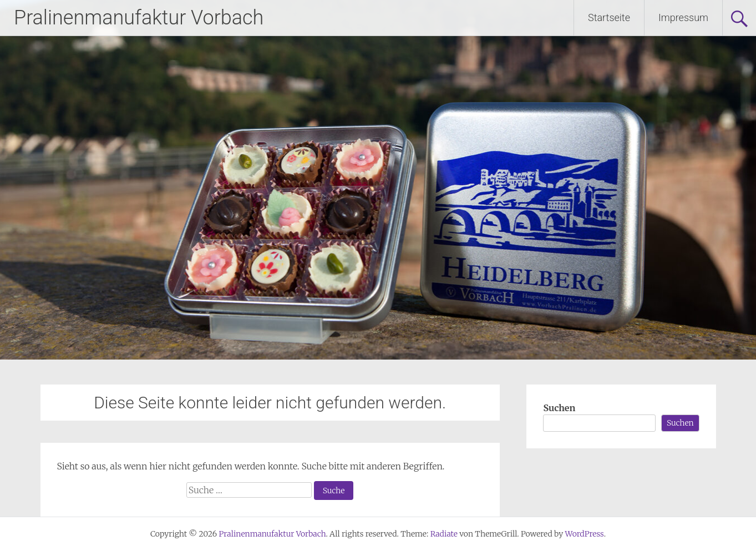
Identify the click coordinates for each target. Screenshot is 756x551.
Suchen (559, 408)
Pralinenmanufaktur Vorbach (139, 18)
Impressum (683, 17)
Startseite (609, 17)
